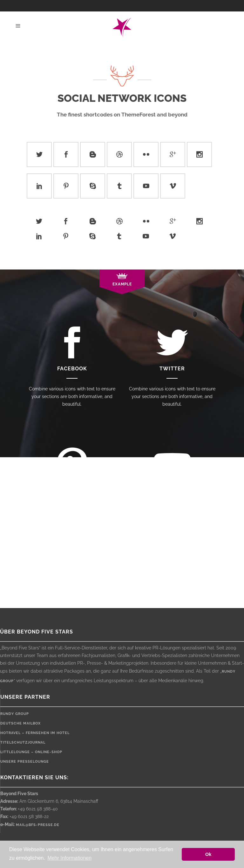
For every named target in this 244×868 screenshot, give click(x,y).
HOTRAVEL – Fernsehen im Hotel (35, 733)
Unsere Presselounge (25, 762)
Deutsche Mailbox (20, 723)
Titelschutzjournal (23, 742)
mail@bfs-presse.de (38, 825)
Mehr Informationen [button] (69, 858)
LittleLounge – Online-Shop (31, 752)
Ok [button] (208, 854)
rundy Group (15, 714)
